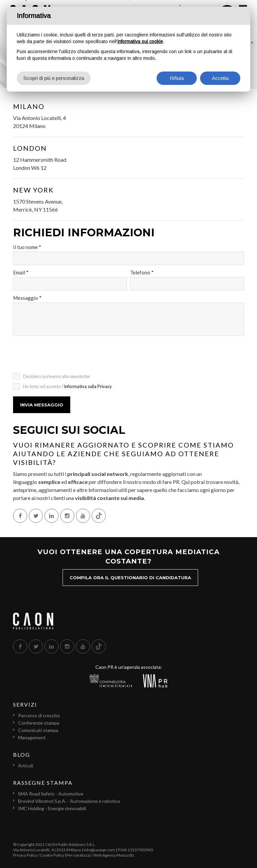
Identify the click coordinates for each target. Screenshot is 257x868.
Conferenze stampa (39, 723)
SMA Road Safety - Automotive (51, 794)
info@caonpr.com (99, 850)
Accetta (220, 78)
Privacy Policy (25, 855)
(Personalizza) (78, 855)
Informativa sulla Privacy (88, 386)
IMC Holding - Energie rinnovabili (52, 808)
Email (21, 272)
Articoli (26, 766)
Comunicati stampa (38, 730)
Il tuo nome (27, 247)
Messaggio (27, 298)
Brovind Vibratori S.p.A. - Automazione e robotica (69, 801)
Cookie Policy (52, 855)
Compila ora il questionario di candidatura (130, 578)
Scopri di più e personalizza (54, 78)
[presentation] (64, 357)
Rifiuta (177, 78)
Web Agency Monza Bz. (114, 855)
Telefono (142, 272)
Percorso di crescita (39, 715)
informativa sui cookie (140, 41)
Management (32, 737)
